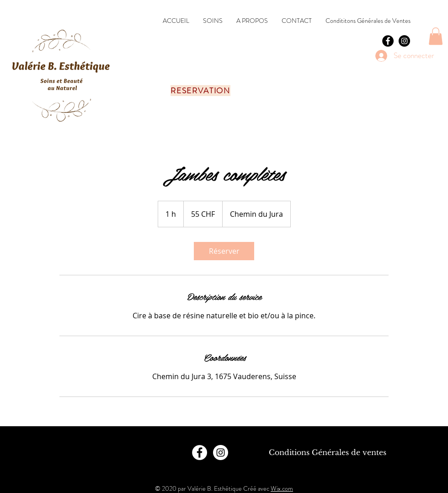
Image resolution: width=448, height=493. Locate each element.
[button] (436, 36)
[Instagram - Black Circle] (404, 41)
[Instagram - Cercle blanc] (221, 453)
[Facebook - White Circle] (200, 453)
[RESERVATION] (201, 91)
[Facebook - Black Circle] (388, 41)
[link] (224, 251)
